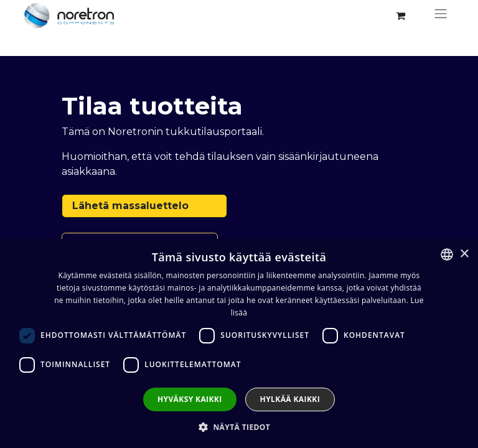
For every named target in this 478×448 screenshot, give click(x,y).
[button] (239, 427)
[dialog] (239, 343)
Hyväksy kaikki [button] (190, 399)
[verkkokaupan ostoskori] (400, 16)
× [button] (464, 254)
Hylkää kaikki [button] (290, 399)
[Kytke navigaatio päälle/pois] (441, 16)
